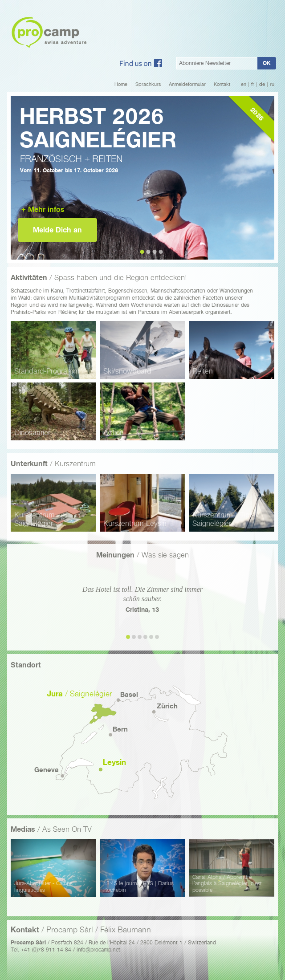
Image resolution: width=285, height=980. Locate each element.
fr (253, 84)
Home (121, 84)
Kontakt (222, 84)
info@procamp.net (98, 950)
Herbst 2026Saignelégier (98, 128)
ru (272, 84)
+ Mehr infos (43, 209)
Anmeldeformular (187, 84)
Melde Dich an (57, 230)
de (262, 84)
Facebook (141, 63)
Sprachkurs (148, 84)
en (244, 84)
